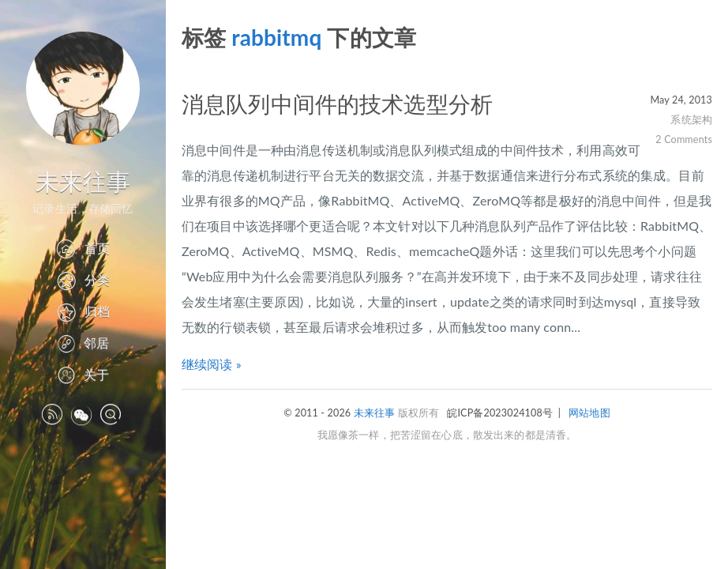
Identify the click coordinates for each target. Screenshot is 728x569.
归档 (83, 311)
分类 (83, 279)
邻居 (83, 343)
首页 (83, 248)
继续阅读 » (212, 364)
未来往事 (83, 181)
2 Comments (684, 139)
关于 (83, 374)
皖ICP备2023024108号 (500, 413)
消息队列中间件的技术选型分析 (337, 104)
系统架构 (691, 120)
